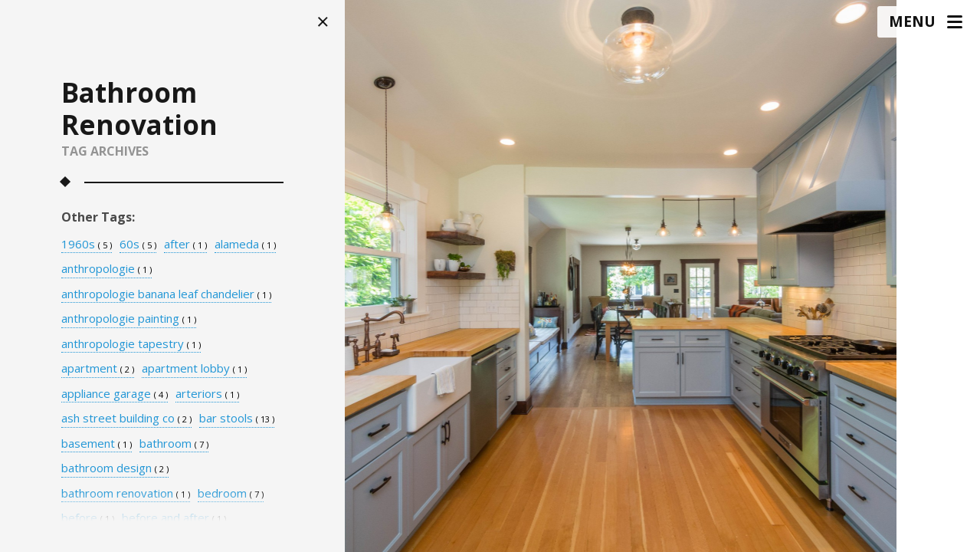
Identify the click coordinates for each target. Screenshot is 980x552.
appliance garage (115, 394)
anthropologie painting (129, 319)
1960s (87, 245)
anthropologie (107, 269)
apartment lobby (194, 369)
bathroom (174, 444)
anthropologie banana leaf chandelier (166, 294)
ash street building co (126, 419)
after (185, 245)
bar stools (237, 419)
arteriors (207, 394)
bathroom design (115, 468)
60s (138, 245)
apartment (98, 369)
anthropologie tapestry (131, 344)
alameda (245, 245)
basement (97, 444)
